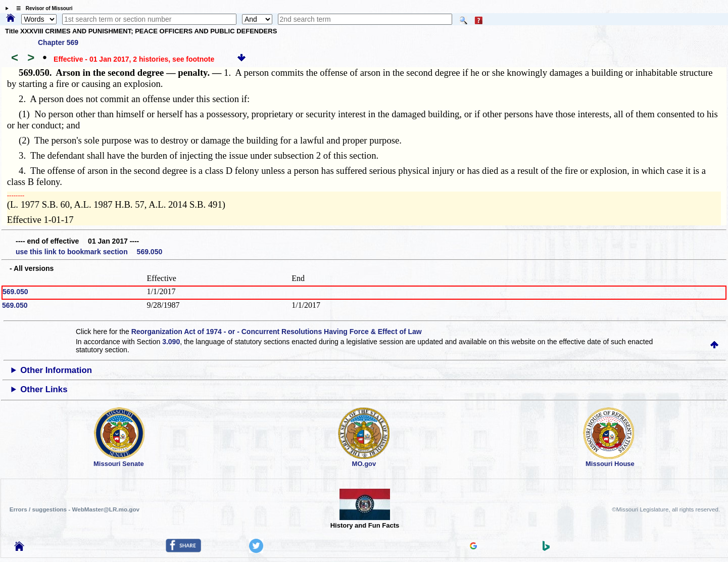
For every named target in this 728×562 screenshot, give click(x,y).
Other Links (44, 389)
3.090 (171, 342)
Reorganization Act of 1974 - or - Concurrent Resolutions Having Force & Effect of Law (277, 332)
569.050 (15, 292)
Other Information (56, 370)
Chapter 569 (58, 42)
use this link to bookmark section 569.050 (89, 252)
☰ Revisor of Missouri (42, 8)
